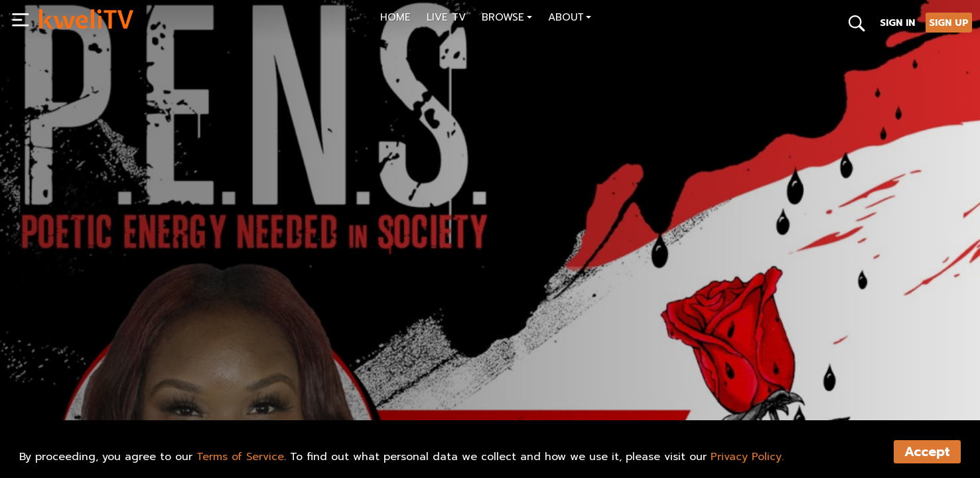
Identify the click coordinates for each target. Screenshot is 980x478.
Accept (927, 452)
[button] (507, 19)
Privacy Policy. (747, 457)
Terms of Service (240, 457)
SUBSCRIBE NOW (86, 380)
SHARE (163, 380)
